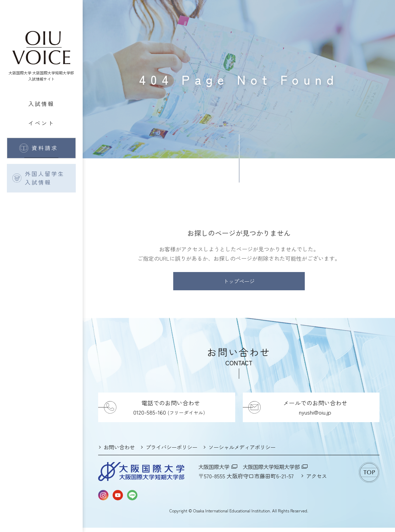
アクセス (317, 480)
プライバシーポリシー (175, 451)
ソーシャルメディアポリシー (250, 451)
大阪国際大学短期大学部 (276, 471)
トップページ (239, 283)
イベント (41, 123)
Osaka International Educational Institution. (232, 515)
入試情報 (41, 104)
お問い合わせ (120, 451)
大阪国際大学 (215, 471)
